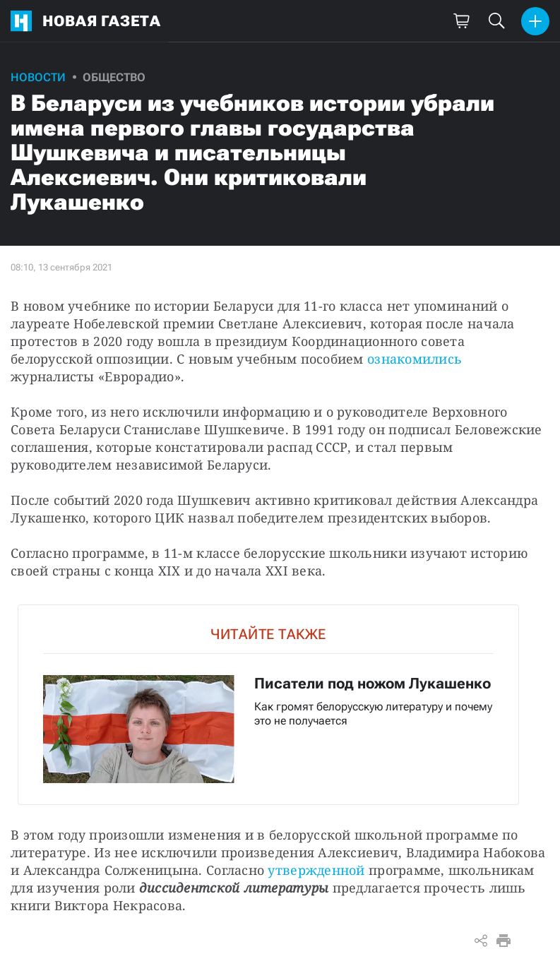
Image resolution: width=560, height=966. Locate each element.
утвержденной (316, 870)
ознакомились (415, 359)
